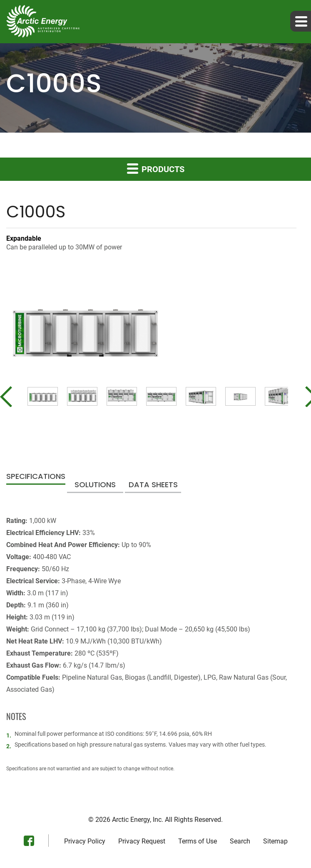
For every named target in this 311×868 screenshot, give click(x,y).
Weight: (18, 629)
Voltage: (19, 557)
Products (156, 168)
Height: (17, 617)
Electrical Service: (33, 581)
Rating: (17, 521)
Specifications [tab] (36, 477)
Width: (16, 593)
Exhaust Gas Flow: (34, 665)
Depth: (16, 605)
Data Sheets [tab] (153, 485)
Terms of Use (198, 841)
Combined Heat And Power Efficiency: (63, 545)
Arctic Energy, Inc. (138, 820)
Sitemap (275, 841)
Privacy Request (142, 841)
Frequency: (23, 569)
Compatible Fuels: (33, 677)
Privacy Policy (85, 841)
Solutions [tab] (95, 485)
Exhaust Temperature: (40, 653)
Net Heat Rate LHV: (35, 641)
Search (240, 841)
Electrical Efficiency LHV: (44, 533)
